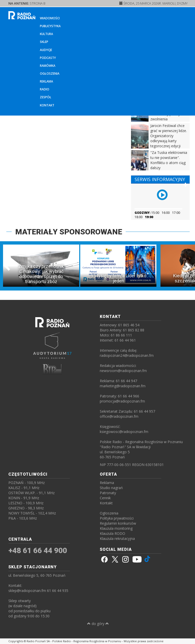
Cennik (105, 498)
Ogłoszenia (50, 74)
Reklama (46, 81)
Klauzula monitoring (116, 528)
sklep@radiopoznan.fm (27, 591)
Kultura (46, 34)
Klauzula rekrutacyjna (117, 538)
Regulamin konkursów (118, 523)
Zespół (46, 97)
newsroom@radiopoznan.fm (123, 371)
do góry (98, 624)
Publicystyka (50, 26)
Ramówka (48, 66)
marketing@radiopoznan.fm (123, 386)
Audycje (46, 50)
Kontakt (47, 105)
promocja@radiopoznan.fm (122, 401)
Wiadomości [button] (50, 18)
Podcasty (48, 58)
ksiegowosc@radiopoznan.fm (124, 432)
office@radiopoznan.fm (119, 416)
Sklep (44, 42)
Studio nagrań (111, 488)
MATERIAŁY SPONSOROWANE (69, 232)
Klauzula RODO (112, 533)
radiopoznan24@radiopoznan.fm (127, 355)
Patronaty (108, 493)
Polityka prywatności (117, 518)
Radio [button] (45, 89)
